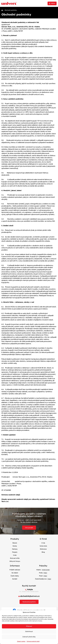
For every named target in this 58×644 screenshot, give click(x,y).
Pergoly (15, 552)
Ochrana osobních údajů (33, 641)
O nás (43, 543)
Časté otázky (15, 576)
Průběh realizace (15, 570)
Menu (53, 3)
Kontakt (15, 579)
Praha (41, 573)
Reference (43, 549)
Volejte (30, 589)
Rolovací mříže (15, 558)
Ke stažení (15, 573)
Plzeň (41, 576)
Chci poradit (29, 528)
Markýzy (15, 549)
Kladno (39, 570)
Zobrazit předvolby (29, 637)
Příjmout (29, 626)
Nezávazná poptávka (29, 602)
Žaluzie (15, 543)
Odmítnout (29, 631)
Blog (43, 552)
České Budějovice (41, 579)
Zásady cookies (21, 641)
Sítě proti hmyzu (15, 561)
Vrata (15, 555)
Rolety (15, 546)
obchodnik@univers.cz (30, 596)
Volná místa (43, 546)
